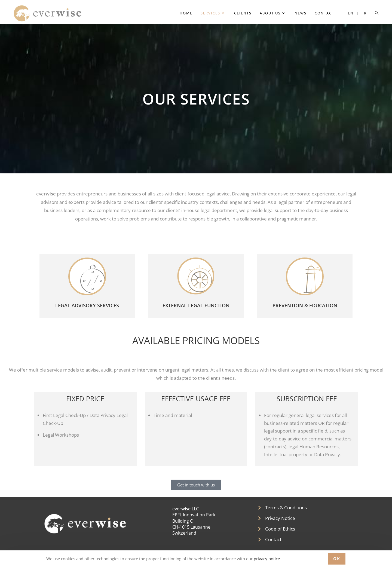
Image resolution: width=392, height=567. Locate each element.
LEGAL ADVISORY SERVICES (87, 308)
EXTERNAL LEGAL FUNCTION (196, 308)
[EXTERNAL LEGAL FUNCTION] (196, 278)
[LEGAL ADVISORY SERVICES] (87, 278)
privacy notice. (267, 559)
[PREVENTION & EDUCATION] (305, 278)
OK (337, 559)
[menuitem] (353, 13)
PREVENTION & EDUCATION (305, 308)
